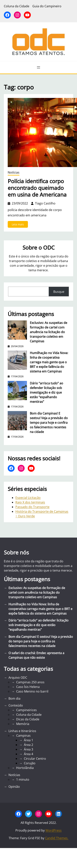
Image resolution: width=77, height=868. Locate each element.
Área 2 (28, 745)
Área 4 (28, 754)
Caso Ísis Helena (28, 687)
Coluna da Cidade (29, 715)
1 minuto (23, 779)
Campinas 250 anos (30, 682)
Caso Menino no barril (32, 691)
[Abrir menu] (38, 67)
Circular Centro (35, 759)
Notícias (14, 172)
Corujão (30, 763)
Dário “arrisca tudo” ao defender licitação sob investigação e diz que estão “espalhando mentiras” (46, 392)
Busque (59, 292)
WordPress (54, 830)
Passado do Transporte (32, 507)
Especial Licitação (28, 498)
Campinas (23, 736)
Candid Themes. (57, 838)
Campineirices (26, 710)
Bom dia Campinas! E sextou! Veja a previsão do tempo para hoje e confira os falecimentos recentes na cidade (49, 423)
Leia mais (19, 225)
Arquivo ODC (18, 678)
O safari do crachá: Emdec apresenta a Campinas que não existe (36, 655)
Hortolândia (25, 768)
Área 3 (28, 749)
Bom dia (14, 698)
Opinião (14, 787)
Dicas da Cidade (28, 719)
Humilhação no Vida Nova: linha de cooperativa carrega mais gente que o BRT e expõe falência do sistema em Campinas (49, 362)
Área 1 (28, 740)
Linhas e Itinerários (22, 731)
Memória (23, 724)
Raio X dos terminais (30, 502)
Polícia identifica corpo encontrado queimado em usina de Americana (37, 188)
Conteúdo (16, 705)
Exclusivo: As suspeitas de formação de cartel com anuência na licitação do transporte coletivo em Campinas (49, 332)
